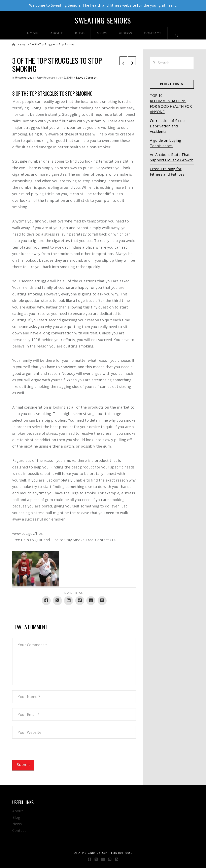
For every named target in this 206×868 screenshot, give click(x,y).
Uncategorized (24, 78)
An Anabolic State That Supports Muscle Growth (172, 157)
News (17, 824)
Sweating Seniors (103, 20)
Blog (16, 817)
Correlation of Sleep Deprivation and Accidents (167, 126)
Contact (19, 830)
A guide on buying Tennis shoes (165, 143)
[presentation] (43, 752)
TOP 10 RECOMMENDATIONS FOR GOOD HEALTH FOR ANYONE (171, 104)
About (18, 811)
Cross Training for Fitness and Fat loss (167, 172)
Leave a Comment (87, 78)
